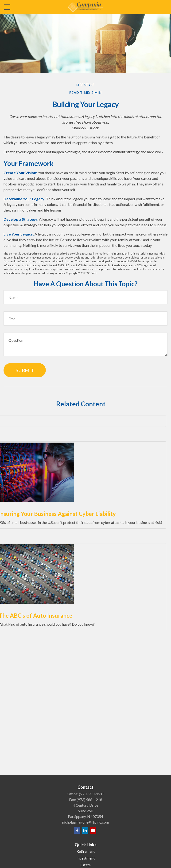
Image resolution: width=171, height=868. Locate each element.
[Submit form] (25, 370)
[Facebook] (77, 831)
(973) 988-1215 (92, 794)
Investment (86, 858)
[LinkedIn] (85, 831)
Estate (85, 865)
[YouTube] (93, 831)
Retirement (86, 851)
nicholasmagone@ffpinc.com (86, 822)
